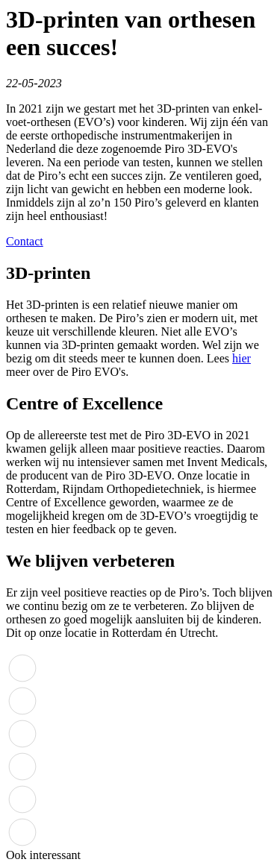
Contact (25, 241)
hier (242, 358)
